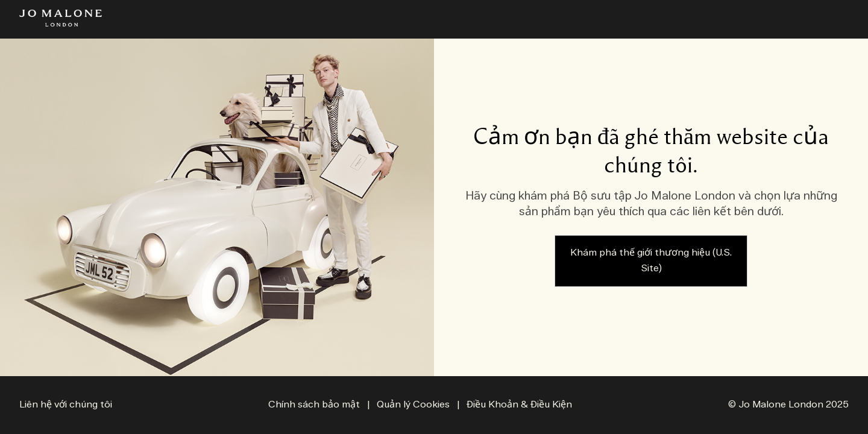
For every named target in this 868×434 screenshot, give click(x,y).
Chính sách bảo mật (314, 405)
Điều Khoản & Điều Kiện (519, 405)
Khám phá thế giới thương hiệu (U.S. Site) (651, 261)
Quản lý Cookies (414, 405)
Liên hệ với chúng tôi (66, 405)
